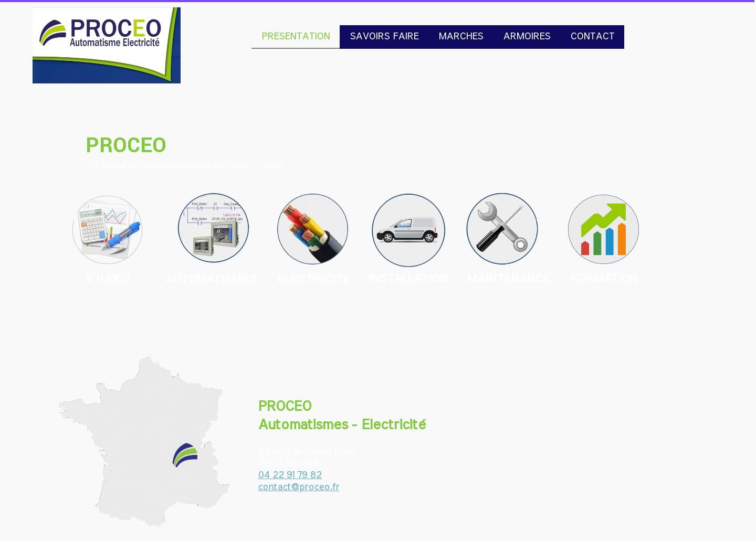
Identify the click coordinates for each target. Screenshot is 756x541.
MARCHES (461, 36)
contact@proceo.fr (298, 487)
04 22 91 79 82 (290, 475)
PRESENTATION (296, 36)
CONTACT (592, 36)
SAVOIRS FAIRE (384, 36)
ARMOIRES (527, 36)
